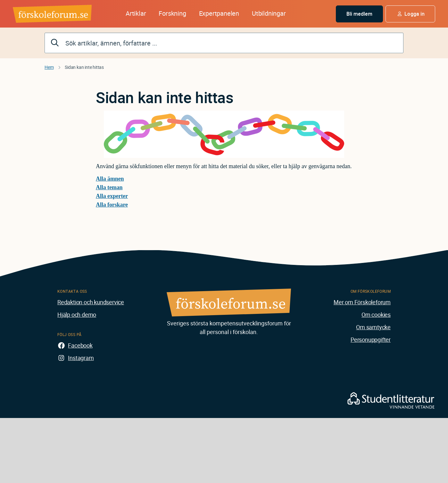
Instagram (81, 358)
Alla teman (109, 187)
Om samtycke (373, 327)
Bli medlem (360, 14)
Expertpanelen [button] (219, 13)
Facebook (80, 345)
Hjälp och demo (77, 315)
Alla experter (112, 196)
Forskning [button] (172, 13)
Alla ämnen (110, 179)
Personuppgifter (371, 340)
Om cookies (376, 315)
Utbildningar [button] (269, 13)
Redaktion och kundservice (91, 302)
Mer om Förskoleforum (362, 302)
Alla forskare (112, 205)
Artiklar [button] (136, 13)
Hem (49, 67)
